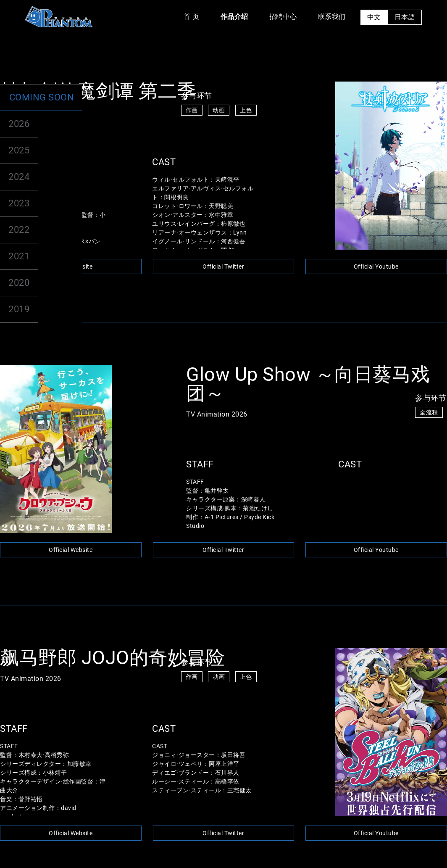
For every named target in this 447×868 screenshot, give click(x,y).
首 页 (192, 17)
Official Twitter (223, 266)
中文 (374, 17)
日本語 (405, 17)
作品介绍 (234, 17)
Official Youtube (376, 266)
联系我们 (332, 17)
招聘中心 (283, 17)
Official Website (71, 266)
